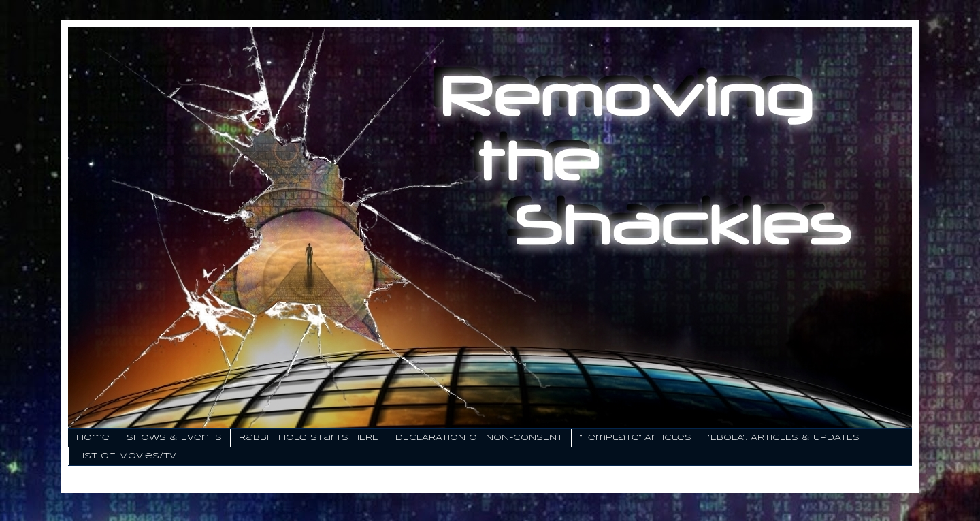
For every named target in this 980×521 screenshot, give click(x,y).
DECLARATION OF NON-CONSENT (479, 438)
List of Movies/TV (127, 456)
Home (93, 438)
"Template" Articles (636, 438)
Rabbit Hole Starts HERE (309, 438)
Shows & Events (174, 438)
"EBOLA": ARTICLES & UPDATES (784, 438)
